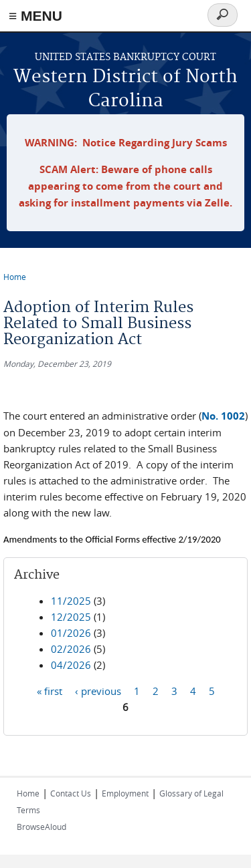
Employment (125, 793)
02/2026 (71, 649)
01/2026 (71, 633)
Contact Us (71, 793)
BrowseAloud (41, 827)
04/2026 (71, 665)
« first (50, 691)
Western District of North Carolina (125, 89)
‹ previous (98, 691)
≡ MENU (35, 16)
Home (15, 277)
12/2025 (71, 617)
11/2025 (71, 601)
